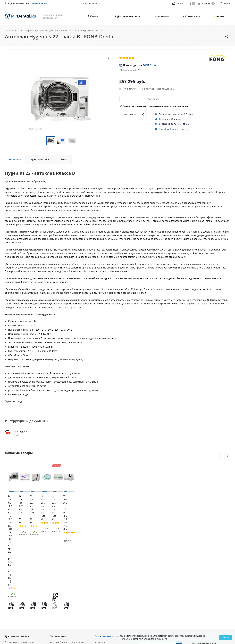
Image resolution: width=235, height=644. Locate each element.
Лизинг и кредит (59, 578)
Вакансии (10, 585)
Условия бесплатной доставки (67, 560)
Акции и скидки (58, 569)
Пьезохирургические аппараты (112, 569)
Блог (7, 590)
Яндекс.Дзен (167, 583)
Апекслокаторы (103, 578)
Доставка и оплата (179, 129)
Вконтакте (142, 583)
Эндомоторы (102, 582)
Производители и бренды (19, 560)
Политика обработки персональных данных (18, 566)
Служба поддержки (60, 573)
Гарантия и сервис (60, 564)
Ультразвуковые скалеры (109, 587)
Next (227, 456)
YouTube (159, 583)
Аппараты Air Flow (105, 592)
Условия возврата (60, 582)
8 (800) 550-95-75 (168, 124)
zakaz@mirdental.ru (91, 3)
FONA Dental (150, 65)
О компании (58, 554)
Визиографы (101, 596)
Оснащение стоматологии (112, 554)
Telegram (151, 583)
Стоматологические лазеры (110, 573)
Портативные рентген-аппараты (113, 601)
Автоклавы (101, 560)
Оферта (9, 572)
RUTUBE (175, 583)
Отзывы (9, 581)
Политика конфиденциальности (150, 639)
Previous (222, 456)
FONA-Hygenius (21, 431)
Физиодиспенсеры (105, 564)
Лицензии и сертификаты (20, 576)
